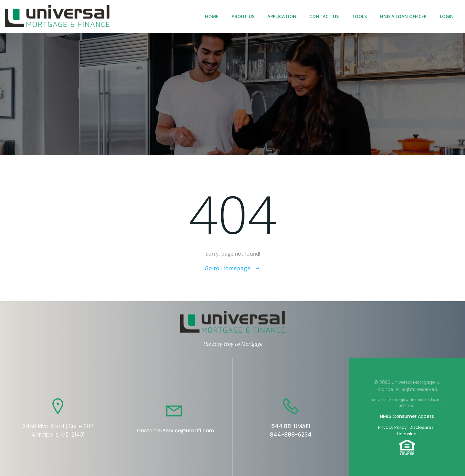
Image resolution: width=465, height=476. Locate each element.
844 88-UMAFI (291, 426)
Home (212, 16)
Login (447, 16)
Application (282, 16)
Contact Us (324, 16)
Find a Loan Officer (403, 16)
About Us (243, 16)
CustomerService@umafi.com (176, 431)
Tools (359, 16)
